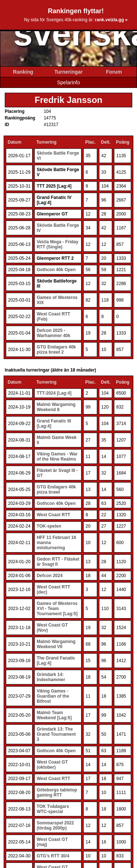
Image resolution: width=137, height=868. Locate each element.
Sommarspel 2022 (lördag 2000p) (55, 825)
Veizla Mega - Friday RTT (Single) (57, 244)
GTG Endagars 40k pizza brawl (56, 490)
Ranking (23, 72)
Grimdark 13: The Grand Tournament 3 (56, 734)
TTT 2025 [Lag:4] (54, 186)
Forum (114, 72)
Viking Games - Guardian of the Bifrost (53, 696)
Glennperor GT (52, 214)
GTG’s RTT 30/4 (53, 856)
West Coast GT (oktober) (52, 765)
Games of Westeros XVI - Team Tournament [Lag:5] (57, 609)
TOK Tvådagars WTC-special (53, 809)
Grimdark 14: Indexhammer (51, 677)
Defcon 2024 (50, 576)
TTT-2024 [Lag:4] (54, 393)
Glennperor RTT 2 (55, 258)
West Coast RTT (53, 515)
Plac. (90, 142)
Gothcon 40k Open (56, 270)
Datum (14, 142)
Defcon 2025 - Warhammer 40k (53, 333)
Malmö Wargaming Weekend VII (56, 644)
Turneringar (69, 72)
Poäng (123, 142)
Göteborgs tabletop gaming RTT (57, 793)
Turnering (46, 142)
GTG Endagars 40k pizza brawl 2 (56, 350)
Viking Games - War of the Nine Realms (57, 457)
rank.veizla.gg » (111, 20)
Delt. (106, 142)
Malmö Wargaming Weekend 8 (56, 407)
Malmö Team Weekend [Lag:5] (54, 715)
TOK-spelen (49, 526)
